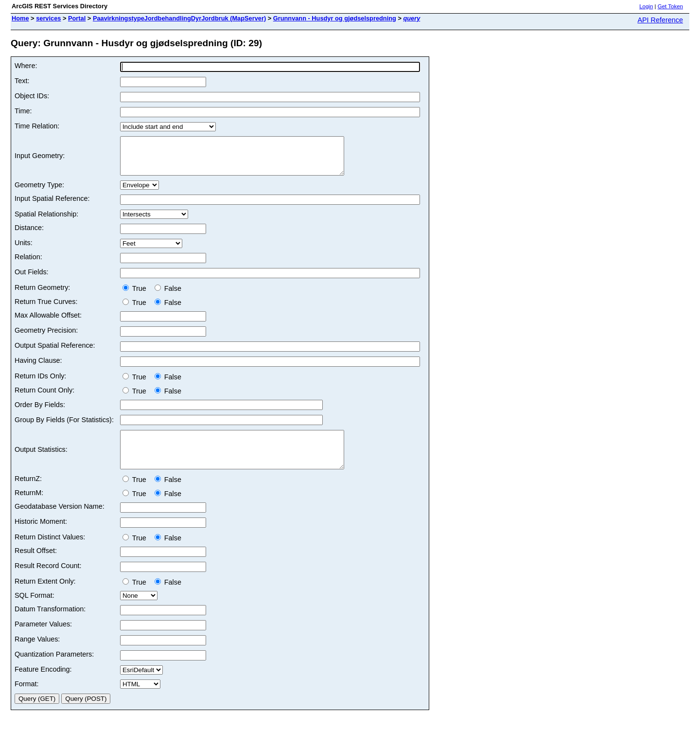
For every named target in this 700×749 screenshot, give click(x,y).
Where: (26, 66)
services (48, 18)
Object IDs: (32, 96)
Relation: (28, 264)
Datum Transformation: (50, 624)
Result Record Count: (48, 580)
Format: (27, 698)
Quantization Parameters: (54, 669)
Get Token (670, 6)
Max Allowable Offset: (48, 322)
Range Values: (37, 654)
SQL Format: (35, 610)
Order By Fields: (40, 412)
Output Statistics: (41, 461)
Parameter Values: (43, 639)
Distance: (29, 235)
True (136, 296)
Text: (22, 81)
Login (646, 6)
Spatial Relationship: (46, 221)
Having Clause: (38, 368)
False (168, 296)
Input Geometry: (40, 160)
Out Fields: (32, 279)
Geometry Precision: (46, 338)
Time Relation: (37, 126)
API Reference (660, 20)
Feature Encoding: (43, 684)
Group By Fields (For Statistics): (64, 427)
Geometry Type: (39, 192)
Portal (77, 18)
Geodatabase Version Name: (60, 521)
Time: (23, 111)
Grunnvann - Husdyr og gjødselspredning (335, 18)
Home (20, 18)
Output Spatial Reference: (55, 353)
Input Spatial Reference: (52, 206)
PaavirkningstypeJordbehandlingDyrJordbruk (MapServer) (179, 18)
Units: (24, 250)
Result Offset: (36, 565)
